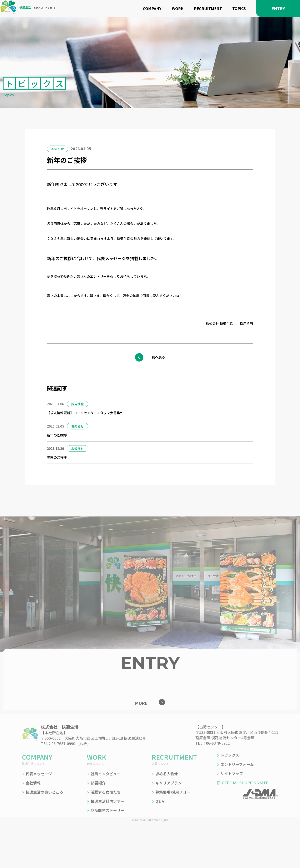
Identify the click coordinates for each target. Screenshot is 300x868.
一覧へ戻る (158, 357)
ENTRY (278, 8)
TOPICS (239, 8)
